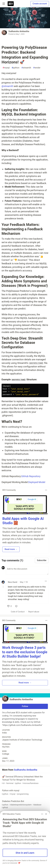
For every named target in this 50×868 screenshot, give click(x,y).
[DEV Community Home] (11, 4)
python (16, 68)
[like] (9, 606)
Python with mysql (25, 792)
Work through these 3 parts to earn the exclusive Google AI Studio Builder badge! (25, 652)
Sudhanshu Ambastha (19, 31)
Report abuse (34, 612)
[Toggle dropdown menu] (46, 490)
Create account (40, 4)
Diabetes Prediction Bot (25, 804)
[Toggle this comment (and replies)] (3, 587)
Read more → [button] (11, 549)
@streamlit (7, 86)
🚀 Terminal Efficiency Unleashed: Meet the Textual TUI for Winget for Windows (25, 780)
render (37, 68)
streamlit (26, 68)
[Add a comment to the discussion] (27, 570)
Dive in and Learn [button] (25, 853)
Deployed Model (37, 482)
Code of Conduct (18, 612)
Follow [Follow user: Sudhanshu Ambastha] (25, 706)
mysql (6, 68)
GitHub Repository (31, 476)
